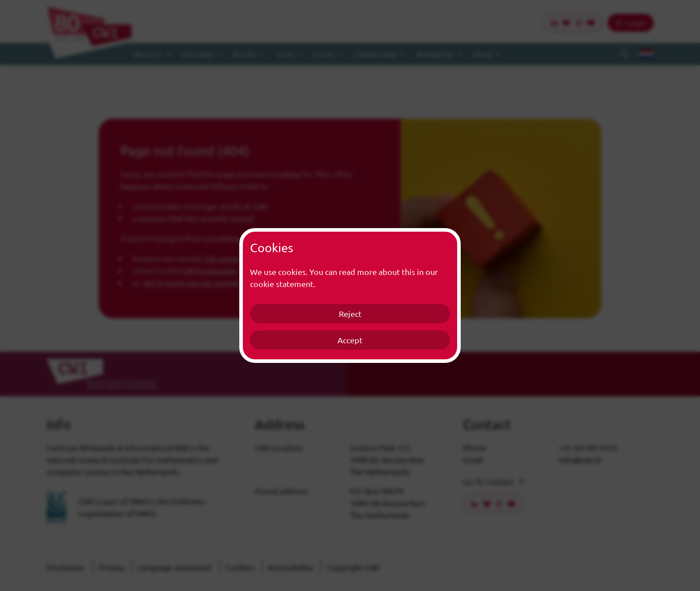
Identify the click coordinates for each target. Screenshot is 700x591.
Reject (350, 314)
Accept (350, 340)
